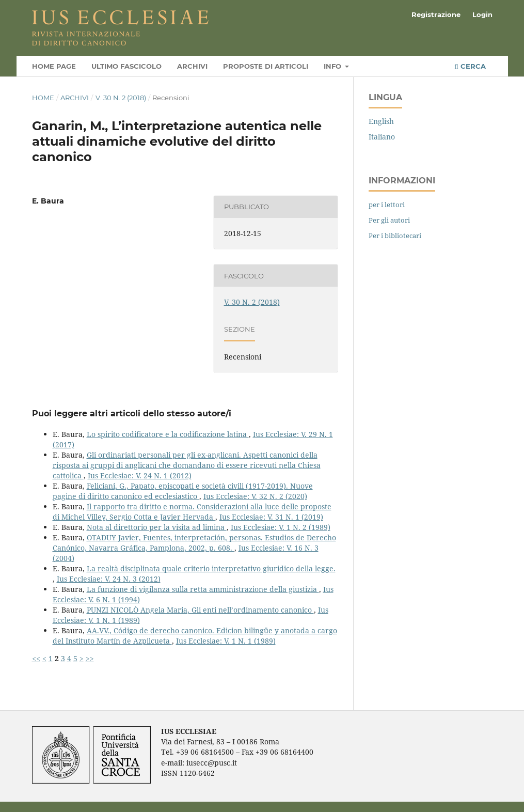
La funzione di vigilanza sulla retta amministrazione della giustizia (203, 589)
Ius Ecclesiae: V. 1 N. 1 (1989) (226, 641)
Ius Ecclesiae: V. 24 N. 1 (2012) (140, 475)
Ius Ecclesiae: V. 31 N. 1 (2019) (271, 517)
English (381, 121)
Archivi (192, 66)
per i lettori (387, 205)
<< (36, 658)
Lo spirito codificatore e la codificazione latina (168, 434)
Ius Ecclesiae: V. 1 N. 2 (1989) (281, 527)
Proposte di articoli (266, 66)
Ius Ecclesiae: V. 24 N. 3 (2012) (109, 579)
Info (334, 66)
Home (43, 98)
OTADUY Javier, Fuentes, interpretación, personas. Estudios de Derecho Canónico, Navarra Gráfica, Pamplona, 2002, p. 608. (194, 543)
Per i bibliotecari (395, 236)
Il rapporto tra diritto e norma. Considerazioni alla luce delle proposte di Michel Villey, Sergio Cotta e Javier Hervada (192, 512)
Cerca (470, 66)
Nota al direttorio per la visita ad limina (157, 527)
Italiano (382, 137)
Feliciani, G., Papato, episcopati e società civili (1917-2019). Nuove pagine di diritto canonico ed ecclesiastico (183, 491)
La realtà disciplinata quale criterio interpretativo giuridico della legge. (211, 568)
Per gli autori (389, 220)
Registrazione (436, 14)
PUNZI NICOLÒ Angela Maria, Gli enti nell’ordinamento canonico (200, 610)
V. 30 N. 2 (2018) (121, 98)
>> (90, 658)
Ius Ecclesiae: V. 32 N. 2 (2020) (255, 496)
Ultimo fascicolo (126, 66)
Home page (54, 66)
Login (482, 14)
